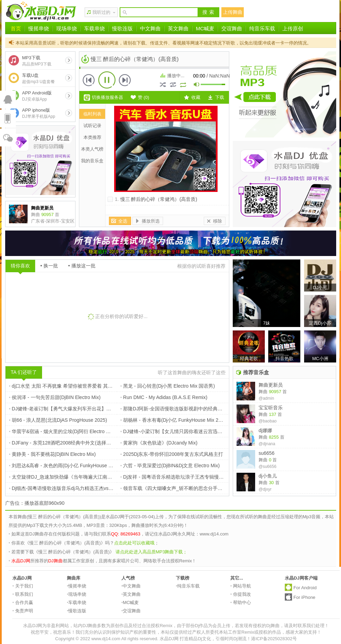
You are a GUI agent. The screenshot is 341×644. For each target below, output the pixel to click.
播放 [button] (107, 80)
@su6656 (268, 467)
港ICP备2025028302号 (274, 639)
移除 (218, 221)
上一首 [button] (89, 80)
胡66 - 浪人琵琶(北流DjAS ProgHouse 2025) (58, 420)
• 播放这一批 (82, 266)
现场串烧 (67, 28)
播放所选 (151, 221)
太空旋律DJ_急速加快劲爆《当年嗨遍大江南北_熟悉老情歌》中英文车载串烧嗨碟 (98, 477)
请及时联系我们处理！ (307, 626)
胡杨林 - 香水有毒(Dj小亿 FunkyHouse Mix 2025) (174, 420)
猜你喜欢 (20, 266)
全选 (123, 221)
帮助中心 (241, 602)
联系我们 (23, 594)
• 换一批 (49, 266)
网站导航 (241, 586)
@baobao (268, 421)
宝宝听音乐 (271, 408)
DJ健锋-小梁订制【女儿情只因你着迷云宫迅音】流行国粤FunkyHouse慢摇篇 (204, 431)
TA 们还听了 (24, 372)
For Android (305, 588)
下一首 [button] (125, 80)
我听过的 (101, 12)
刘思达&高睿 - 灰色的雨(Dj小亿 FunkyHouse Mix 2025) (69, 466)
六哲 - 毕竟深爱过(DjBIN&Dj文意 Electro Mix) (170, 466)
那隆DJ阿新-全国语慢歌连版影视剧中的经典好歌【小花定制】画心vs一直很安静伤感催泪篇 (220, 409)
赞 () (144, 97)
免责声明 (23, 611)
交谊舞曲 (232, 28)
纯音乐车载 (262, 28)
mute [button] (197, 85)
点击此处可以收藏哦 (134, 543)
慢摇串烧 (39, 28)
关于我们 (23, 586)
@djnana (267, 444)
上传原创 (293, 28)
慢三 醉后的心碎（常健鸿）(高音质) (159, 199)
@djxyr (265, 489)
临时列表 (92, 114)
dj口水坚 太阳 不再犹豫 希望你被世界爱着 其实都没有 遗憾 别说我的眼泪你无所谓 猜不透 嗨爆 (112, 386)
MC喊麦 (205, 28)
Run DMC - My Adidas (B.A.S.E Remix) (164, 397)
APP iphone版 (39, 113)
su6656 (267, 453)
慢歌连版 (122, 28)
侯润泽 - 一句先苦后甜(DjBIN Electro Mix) (55, 397)
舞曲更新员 (271, 385)
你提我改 (241, 594)
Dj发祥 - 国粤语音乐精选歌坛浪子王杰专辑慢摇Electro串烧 (184, 477)
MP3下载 (37, 61)
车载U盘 (38, 78)
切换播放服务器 (107, 97)
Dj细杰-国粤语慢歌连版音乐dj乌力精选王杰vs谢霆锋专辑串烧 (76, 488)
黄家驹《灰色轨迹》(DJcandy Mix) (159, 443)
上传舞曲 (233, 12)
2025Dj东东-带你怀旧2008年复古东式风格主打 (172, 454)
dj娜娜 (265, 430)
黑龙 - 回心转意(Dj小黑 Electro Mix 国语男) (168, 386)
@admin (266, 398)
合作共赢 (23, 602)
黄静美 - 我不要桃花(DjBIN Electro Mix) (52, 454)
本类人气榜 (92, 149)
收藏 (196, 97)
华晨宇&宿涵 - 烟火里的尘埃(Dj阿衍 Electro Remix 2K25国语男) (79, 431)
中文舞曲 (150, 28)
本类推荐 (92, 137)
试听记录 (92, 126)
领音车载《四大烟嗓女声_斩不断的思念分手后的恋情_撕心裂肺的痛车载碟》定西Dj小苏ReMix (223, 488)
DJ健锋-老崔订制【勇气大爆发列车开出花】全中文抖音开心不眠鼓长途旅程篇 (94, 409)
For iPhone (304, 597)
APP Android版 (37, 96)
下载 (220, 97)
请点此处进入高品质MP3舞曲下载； (152, 552)
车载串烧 (94, 28)
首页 (16, 28)
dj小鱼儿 (268, 476)
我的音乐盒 (92, 161)
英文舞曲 (178, 28)
